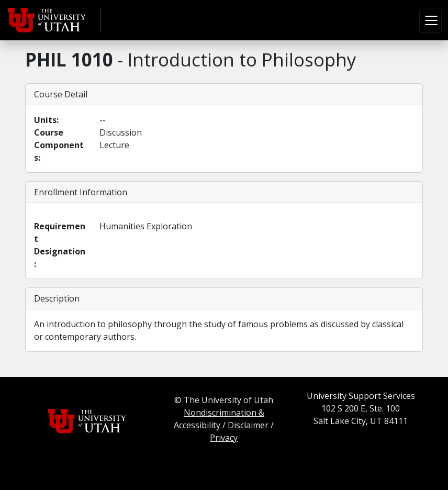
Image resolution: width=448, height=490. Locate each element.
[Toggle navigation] (430, 20)
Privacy (224, 438)
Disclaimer (248, 425)
